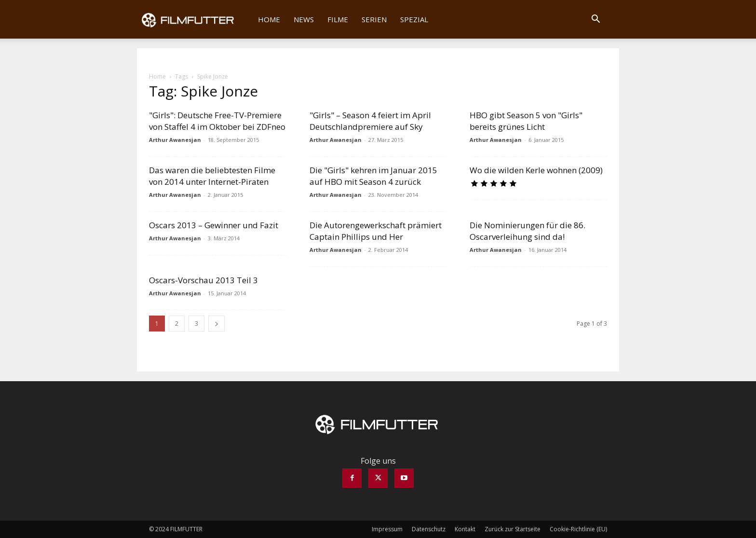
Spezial (414, 19)
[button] (595, 20)
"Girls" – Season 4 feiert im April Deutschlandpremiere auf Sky (370, 121)
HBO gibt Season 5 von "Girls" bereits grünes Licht (526, 121)
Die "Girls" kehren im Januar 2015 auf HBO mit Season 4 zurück (373, 176)
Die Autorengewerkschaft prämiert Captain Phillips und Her (376, 231)
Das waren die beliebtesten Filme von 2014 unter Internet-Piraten (212, 176)
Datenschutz (429, 529)
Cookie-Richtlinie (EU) (578, 529)
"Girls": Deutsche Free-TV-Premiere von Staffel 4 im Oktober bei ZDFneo (217, 121)
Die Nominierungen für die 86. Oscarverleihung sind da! (527, 231)
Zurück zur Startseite (513, 529)
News (304, 19)
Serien (374, 19)
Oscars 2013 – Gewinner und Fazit (214, 225)
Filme (338, 19)
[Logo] (194, 19)
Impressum (387, 529)
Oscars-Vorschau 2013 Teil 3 (203, 280)
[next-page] (216, 324)
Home (269, 19)
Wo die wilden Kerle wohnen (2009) (536, 170)
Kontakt (465, 529)
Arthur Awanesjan (175, 140)
